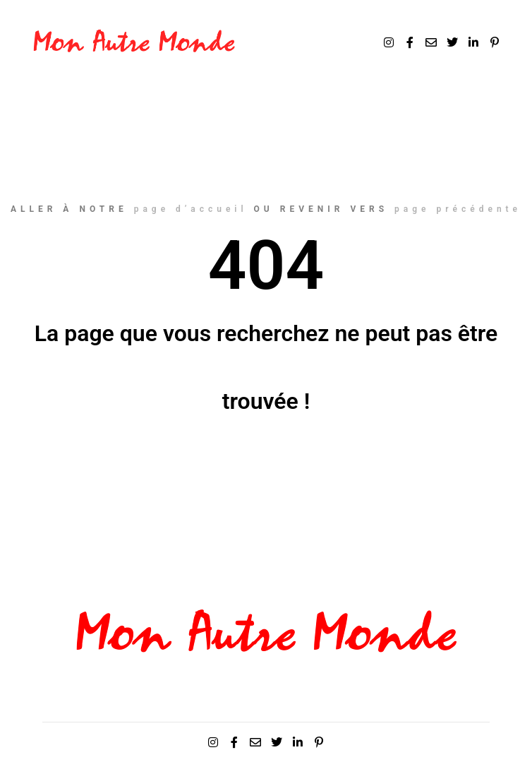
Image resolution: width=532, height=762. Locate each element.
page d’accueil (191, 209)
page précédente (458, 209)
